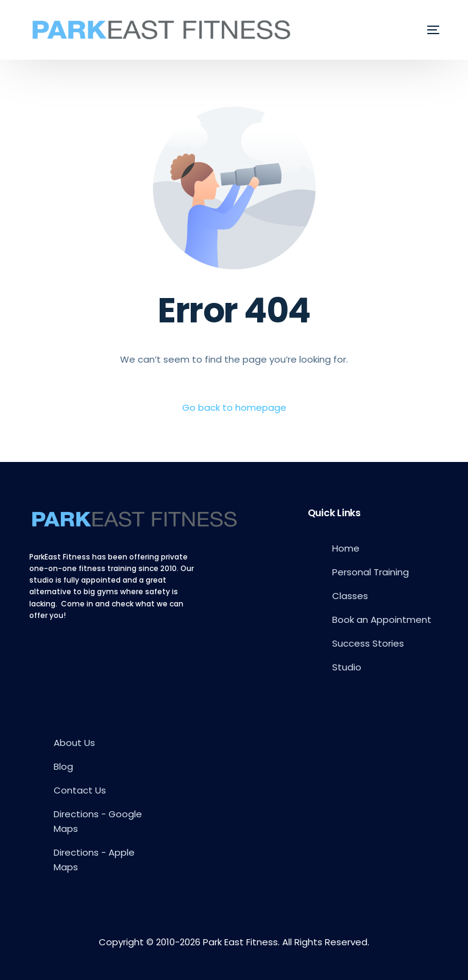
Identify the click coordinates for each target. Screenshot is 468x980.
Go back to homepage (234, 407)
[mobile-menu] (424, 30)
